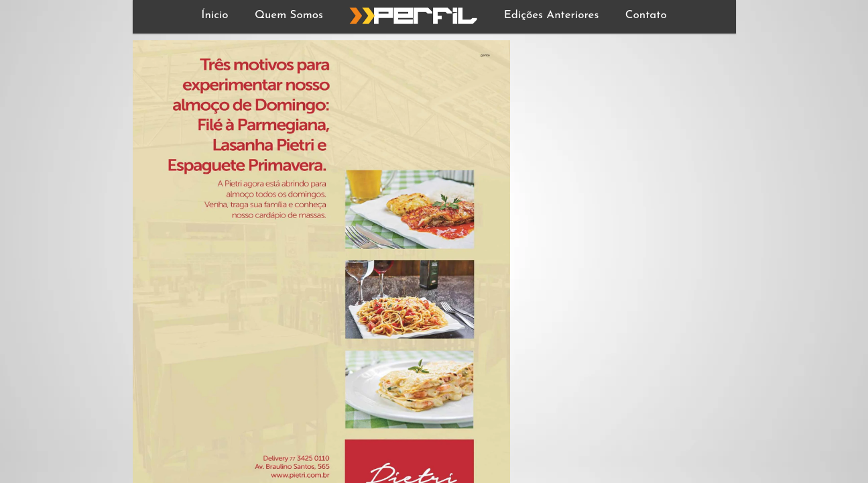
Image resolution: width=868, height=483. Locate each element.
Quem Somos (289, 15)
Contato (646, 15)
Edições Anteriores (552, 15)
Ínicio (214, 15)
